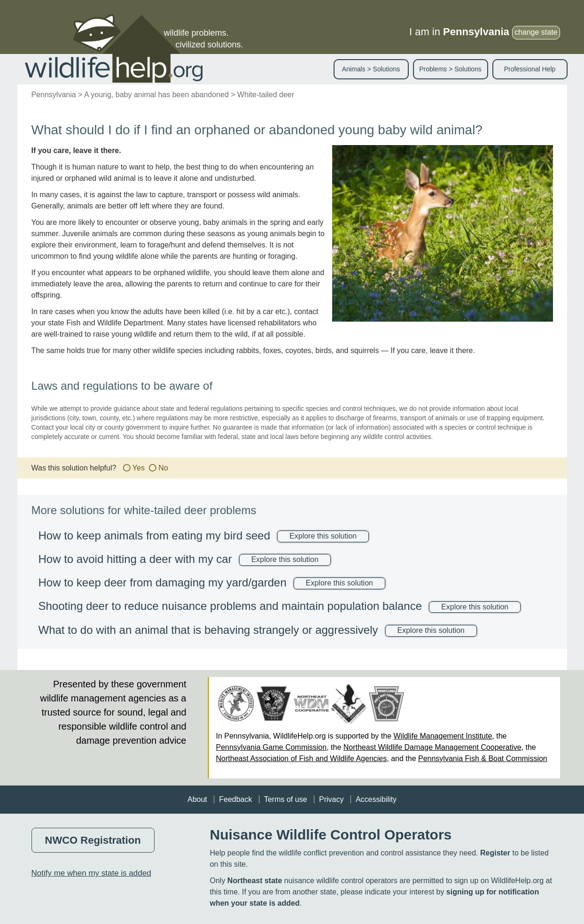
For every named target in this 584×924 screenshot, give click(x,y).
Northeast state (255, 881)
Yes (139, 468)
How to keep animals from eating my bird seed (155, 535)
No (163, 468)
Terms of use (286, 799)
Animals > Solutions (371, 69)
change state (536, 32)
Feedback (235, 799)
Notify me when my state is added (91, 873)
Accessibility (376, 799)
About (197, 799)
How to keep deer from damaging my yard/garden (163, 582)
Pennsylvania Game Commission (272, 747)
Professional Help (530, 69)
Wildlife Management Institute (443, 736)
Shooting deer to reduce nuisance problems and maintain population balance (230, 606)
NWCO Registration (93, 840)
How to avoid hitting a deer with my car (135, 559)
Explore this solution (323, 536)
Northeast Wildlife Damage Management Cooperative (432, 747)
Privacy (331, 799)
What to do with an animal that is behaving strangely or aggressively (208, 630)
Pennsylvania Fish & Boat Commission (483, 758)
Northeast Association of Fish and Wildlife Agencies (302, 758)
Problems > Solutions (450, 69)
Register (495, 853)
